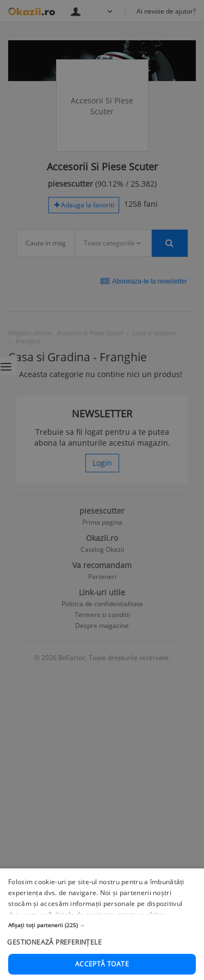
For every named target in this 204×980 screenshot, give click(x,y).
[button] (102, 948)
